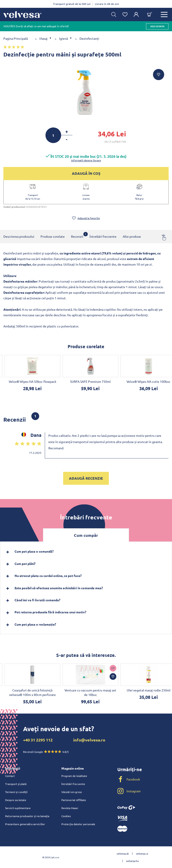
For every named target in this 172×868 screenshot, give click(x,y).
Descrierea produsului (19, 236)
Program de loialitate (74, 776)
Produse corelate (53, 236)
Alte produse (132, 236)
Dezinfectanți (89, 39)
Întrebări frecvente (103, 236)
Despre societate (16, 800)
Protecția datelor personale (78, 824)
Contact (10, 776)
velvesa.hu (132, 861)
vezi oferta (157, 26)
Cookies (66, 816)
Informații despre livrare (86, 160)
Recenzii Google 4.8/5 (46, 752)
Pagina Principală (16, 39)
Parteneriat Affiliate (74, 800)
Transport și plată (16, 784)
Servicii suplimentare (18, 808)
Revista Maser (70, 808)
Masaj (43, 39)
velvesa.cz (142, 853)
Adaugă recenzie (86, 478)
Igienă (63, 39)
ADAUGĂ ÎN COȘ (86, 173)
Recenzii (77, 235)
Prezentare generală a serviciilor (25, 824)
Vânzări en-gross (72, 792)
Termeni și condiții (16, 792)
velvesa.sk (123, 853)
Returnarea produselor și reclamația (27, 816)
